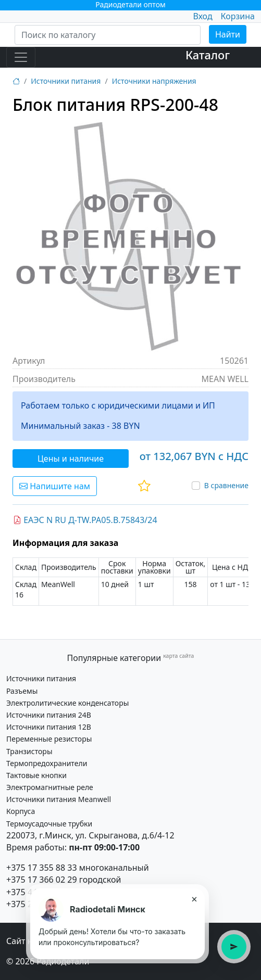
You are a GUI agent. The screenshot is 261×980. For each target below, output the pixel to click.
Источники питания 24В (49, 715)
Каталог (208, 55)
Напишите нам (55, 486)
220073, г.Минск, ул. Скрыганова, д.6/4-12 (90, 835)
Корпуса (21, 811)
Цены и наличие (71, 459)
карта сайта (178, 656)
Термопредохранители (47, 763)
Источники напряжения (154, 81)
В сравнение (226, 485)
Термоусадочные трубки (49, 824)
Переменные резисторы (49, 739)
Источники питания (66, 81)
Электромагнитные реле (50, 787)
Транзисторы (29, 751)
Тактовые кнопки (36, 775)
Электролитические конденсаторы (67, 703)
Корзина (238, 16)
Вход (202, 16)
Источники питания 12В (49, 727)
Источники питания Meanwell (59, 799)
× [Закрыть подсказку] (194, 899)
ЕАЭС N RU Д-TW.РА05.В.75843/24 (85, 520)
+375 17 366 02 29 (42, 880)
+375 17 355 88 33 (42, 868)
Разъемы (22, 691)
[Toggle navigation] (21, 57)
